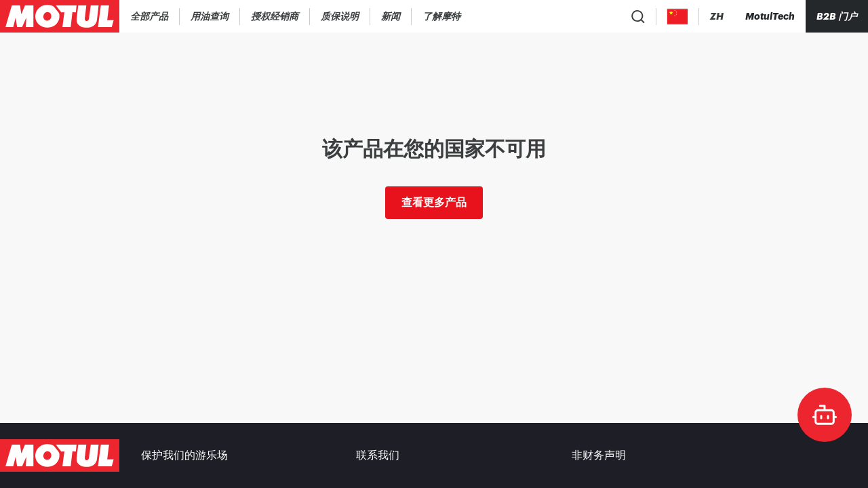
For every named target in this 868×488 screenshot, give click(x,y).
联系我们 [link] (378, 455)
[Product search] (638, 16)
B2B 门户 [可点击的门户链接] (837, 16)
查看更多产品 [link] (434, 202)
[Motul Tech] (770, 16)
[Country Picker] (678, 17)
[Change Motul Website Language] (717, 17)
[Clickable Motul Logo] (60, 16)
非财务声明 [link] (599, 455)
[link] (275, 16)
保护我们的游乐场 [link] (184, 455)
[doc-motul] (825, 415)
